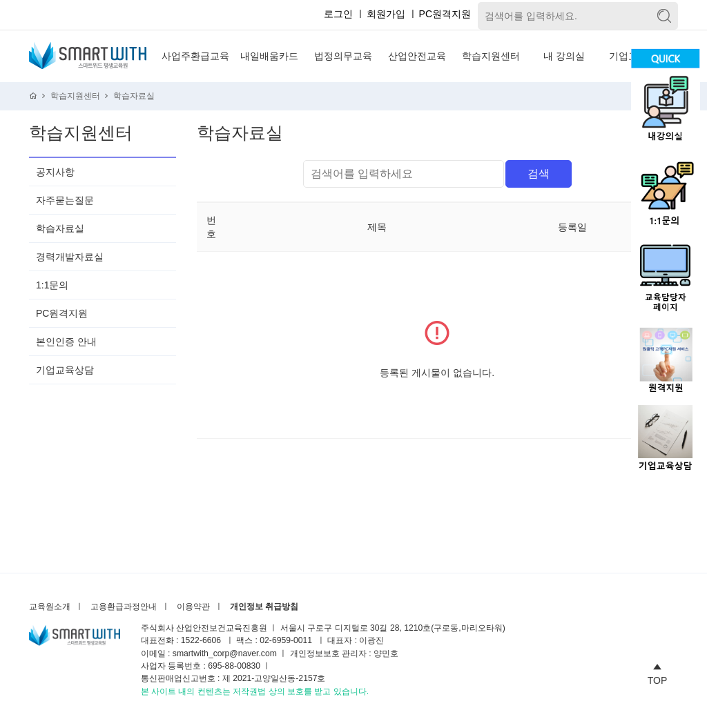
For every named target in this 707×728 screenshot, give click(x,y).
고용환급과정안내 (124, 607)
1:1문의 (52, 285)
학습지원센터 (491, 56)
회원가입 (386, 14)
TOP (658, 672)
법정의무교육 (343, 56)
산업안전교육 (417, 56)
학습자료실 (134, 96)
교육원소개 (50, 607)
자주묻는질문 (65, 200)
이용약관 (193, 607)
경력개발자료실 (70, 257)
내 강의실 (564, 56)
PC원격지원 (445, 14)
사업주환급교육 (195, 56)
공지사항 (55, 172)
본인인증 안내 (66, 342)
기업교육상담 (65, 370)
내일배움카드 (269, 56)
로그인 (338, 14)
